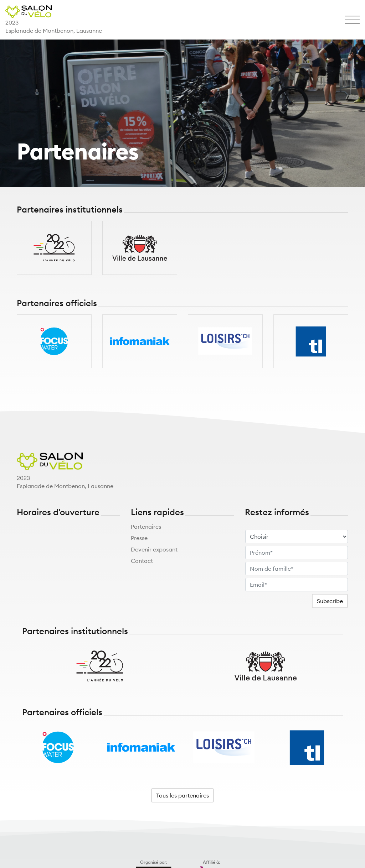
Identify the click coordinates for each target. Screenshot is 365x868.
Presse (139, 538)
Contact (142, 561)
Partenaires (146, 527)
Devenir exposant (154, 549)
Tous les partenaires (182, 795)
